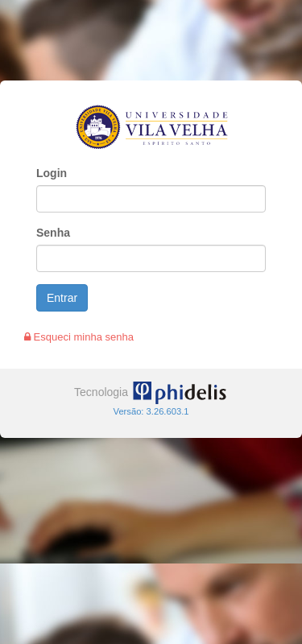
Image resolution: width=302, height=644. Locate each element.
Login (52, 173)
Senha (53, 233)
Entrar (62, 298)
